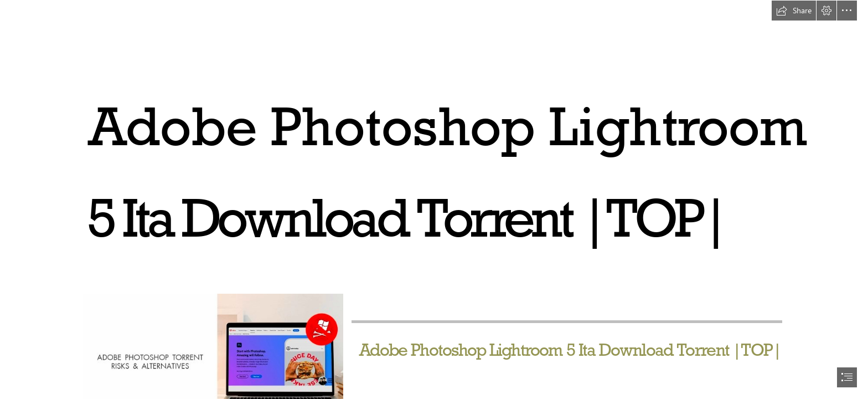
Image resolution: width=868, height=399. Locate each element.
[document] (434, 199)
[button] (794, 11)
